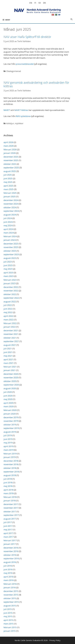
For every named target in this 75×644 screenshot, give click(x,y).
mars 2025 (9, 189)
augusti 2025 (10, 171)
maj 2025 (8, 182)
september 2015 (11, 602)
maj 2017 (8, 530)
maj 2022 (8, 312)
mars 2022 (9, 320)
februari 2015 (10, 627)
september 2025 (11, 168)
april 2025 (8, 186)
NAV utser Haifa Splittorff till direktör (27, 37)
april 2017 (8, 533)
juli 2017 (8, 522)
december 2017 (11, 504)
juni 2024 (8, 222)
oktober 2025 (10, 164)
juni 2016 (8, 569)
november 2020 (11, 377)
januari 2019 (10, 457)
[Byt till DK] (44, 3)
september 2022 (11, 298)
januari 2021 (10, 370)
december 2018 (11, 461)
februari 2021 (10, 367)
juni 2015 (8, 613)
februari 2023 (10, 280)
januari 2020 (10, 414)
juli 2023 (8, 262)
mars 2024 (9, 233)
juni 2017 (8, 526)
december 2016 (11, 548)
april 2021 (8, 359)
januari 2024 (10, 240)
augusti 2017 (10, 519)
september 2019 (11, 428)
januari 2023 (10, 283)
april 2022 (8, 316)
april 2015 (8, 620)
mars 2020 (9, 406)
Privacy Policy (55, 640)
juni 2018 (8, 483)
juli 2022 (8, 305)
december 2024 (11, 200)
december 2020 (11, 374)
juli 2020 (8, 392)
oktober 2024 (10, 207)
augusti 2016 (10, 562)
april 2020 (8, 403)
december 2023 (11, 244)
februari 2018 (10, 497)
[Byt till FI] (35, 3)
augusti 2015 (10, 606)
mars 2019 (9, 450)
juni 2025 (8, 178)
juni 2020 (8, 396)
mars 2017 (9, 537)
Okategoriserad (14, 71)
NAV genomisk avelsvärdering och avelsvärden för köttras (36, 84)
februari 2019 (10, 454)
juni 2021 (8, 352)
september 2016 (11, 558)
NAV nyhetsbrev (23, 116)
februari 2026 (10, 149)
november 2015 (11, 595)
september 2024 (11, 211)
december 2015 (11, 591)
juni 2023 (8, 265)
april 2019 (8, 446)
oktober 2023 (10, 251)
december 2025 (11, 157)
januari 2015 (10, 631)
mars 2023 (9, 276)
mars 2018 (9, 493)
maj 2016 (8, 573)
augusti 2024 (10, 215)
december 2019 (11, 417)
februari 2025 (10, 193)
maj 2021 (8, 356)
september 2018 (11, 472)
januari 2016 (10, 587)
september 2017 (11, 515)
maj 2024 (8, 225)
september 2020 (11, 385)
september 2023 (11, 254)
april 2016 (8, 577)
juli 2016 (8, 566)
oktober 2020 (10, 381)
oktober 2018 (10, 468)
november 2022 (11, 291)
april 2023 (8, 273)
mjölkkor (19, 123)
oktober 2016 (10, 555)
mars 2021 (9, 363)
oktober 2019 (10, 425)
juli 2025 (8, 175)
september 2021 (11, 341)
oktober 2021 (10, 338)
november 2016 (11, 551)
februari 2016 (10, 584)
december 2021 (11, 330)
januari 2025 (10, 196)
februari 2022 (10, 323)
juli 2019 (8, 435)
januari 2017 (10, 544)
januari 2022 (10, 327)
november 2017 (11, 508)
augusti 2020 (10, 388)
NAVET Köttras (21, 110)
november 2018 (11, 464)
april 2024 (8, 229)
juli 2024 (8, 218)
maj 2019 (8, 443)
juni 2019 (8, 439)
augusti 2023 (10, 258)
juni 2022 (8, 309)
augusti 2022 (10, 302)
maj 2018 (8, 486)
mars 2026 (9, 146)
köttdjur (10, 123)
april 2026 (8, 142)
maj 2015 (8, 616)
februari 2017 (10, 540)
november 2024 (11, 204)
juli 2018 (8, 479)
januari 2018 (10, 501)
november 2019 (11, 421)
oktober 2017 (10, 511)
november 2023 (11, 247)
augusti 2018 (10, 475)
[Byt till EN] (31, 3)
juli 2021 (8, 349)
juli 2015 (8, 609)
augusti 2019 (10, 432)
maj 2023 (8, 269)
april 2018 (8, 490)
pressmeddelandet (25, 64)
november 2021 (11, 334)
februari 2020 (10, 410)
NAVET (7, 110)
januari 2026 (10, 153)
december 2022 (11, 287)
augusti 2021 (10, 345)
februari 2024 (10, 236)
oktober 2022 (10, 294)
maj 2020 (8, 399)
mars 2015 (9, 624)
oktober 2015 (10, 598)
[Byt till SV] (40, 3)
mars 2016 (9, 580)
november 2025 (11, 160)
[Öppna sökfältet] (72, 19)
